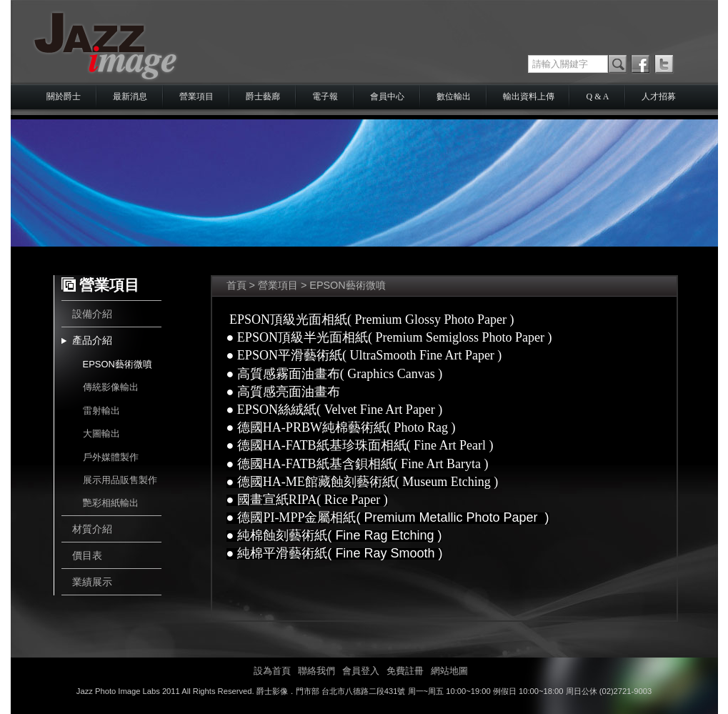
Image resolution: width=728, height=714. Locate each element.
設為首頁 (272, 671)
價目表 (87, 555)
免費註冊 (405, 671)
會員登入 (361, 671)
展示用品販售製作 (120, 480)
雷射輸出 (101, 411)
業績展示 (92, 582)
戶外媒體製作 (111, 457)
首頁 (236, 285)
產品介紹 (92, 340)
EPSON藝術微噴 (118, 364)
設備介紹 (92, 314)
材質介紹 (92, 529)
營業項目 (278, 285)
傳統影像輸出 (111, 387)
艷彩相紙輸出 (111, 503)
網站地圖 (449, 671)
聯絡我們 (316, 671)
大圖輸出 (101, 433)
